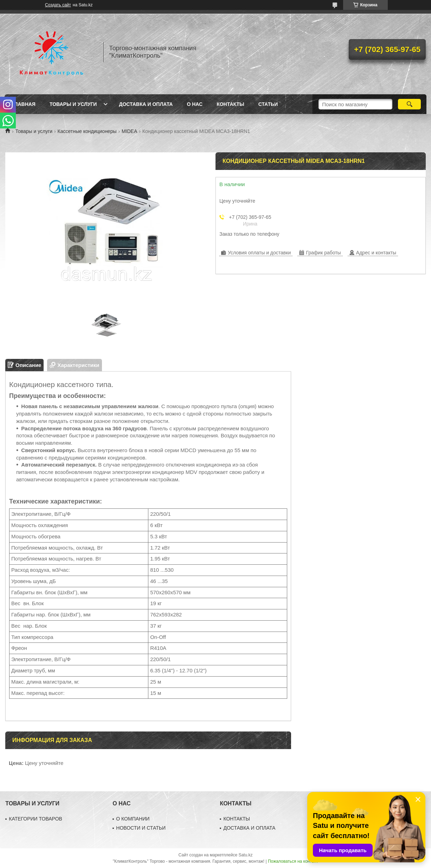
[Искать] (409, 104)
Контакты (230, 104)
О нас (195, 104)
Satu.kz (245, 855)
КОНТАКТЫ (237, 819)
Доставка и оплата (146, 104)
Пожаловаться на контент (293, 861)
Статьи (268, 104)
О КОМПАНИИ (133, 819)
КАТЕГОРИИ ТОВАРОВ (36, 819)
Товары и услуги (73, 104)
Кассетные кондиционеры (87, 131)
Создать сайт (58, 5)
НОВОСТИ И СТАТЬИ (141, 828)
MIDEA (129, 131)
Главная (24, 104)
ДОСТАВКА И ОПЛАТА (249, 828)
